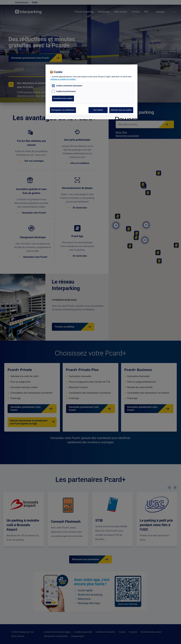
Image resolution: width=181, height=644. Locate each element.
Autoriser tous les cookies (121, 110)
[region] (91, 92)
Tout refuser (98, 110)
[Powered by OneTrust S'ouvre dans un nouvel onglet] (125, 118)
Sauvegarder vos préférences (63, 110)
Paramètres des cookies (63, 98)
